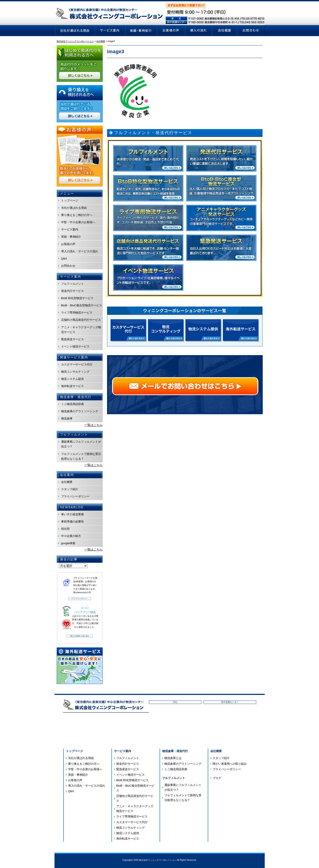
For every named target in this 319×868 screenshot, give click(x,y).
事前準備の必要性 (72, 522)
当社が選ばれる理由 (74, 208)
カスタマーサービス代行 (77, 364)
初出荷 (65, 529)
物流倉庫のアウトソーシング (80, 411)
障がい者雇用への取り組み (230, 764)
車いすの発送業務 (72, 514)
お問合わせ (68, 266)
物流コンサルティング (75, 372)
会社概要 (67, 482)
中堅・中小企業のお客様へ (78, 222)
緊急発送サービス (72, 339)
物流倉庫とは (173, 758)
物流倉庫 (67, 418)
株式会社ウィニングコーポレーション (158, 860)
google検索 (68, 543)
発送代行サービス (72, 291)
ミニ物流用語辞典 (72, 404)
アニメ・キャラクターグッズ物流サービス (81, 330)
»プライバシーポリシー (80, 599)
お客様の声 (68, 244)
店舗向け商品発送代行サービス (81, 320)
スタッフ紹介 (70, 489)
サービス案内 (70, 229)
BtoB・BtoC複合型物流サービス (82, 305)
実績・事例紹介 (71, 237)
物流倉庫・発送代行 (175, 751)
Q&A (64, 259)
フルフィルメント (72, 284)
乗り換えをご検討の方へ (77, 215)
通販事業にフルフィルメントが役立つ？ (81, 444)
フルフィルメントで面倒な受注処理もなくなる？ (81, 456)
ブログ (217, 778)
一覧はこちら (93, 425)
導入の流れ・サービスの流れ (80, 251)
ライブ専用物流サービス (77, 313)
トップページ (70, 201)
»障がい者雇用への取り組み (80, 636)
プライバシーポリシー (75, 496)
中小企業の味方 (71, 536)
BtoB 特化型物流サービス (77, 298)
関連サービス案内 (74, 357)
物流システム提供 (72, 379)
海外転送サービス (72, 386)
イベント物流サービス (75, 346)
